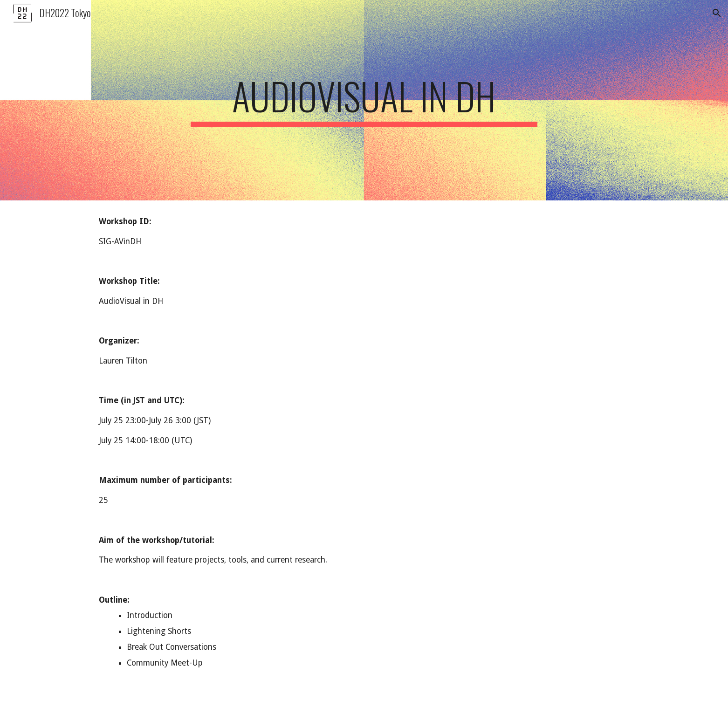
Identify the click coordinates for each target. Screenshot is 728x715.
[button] (717, 13)
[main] (364, 100)
